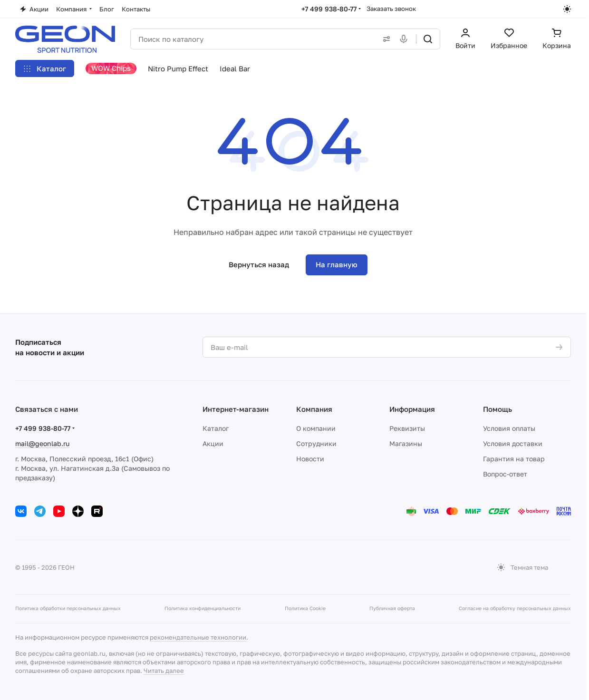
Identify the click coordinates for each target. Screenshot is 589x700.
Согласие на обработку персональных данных (515, 608)
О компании (316, 428)
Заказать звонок (391, 9)
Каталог (216, 428)
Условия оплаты (509, 428)
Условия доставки (513, 443)
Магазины (406, 443)
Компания (314, 409)
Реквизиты (407, 428)
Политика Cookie (305, 608)
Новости (310, 459)
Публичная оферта (392, 608)
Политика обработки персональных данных (68, 608)
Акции (213, 443)
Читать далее (164, 671)
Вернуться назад (259, 264)
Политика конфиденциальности (203, 608)
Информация (412, 409)
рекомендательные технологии (198, 637)
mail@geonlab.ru (42, 443)
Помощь (497, 409)
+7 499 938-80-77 (329, 9)
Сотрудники (316, 443)
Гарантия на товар (514, 459)
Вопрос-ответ (505, 474)
